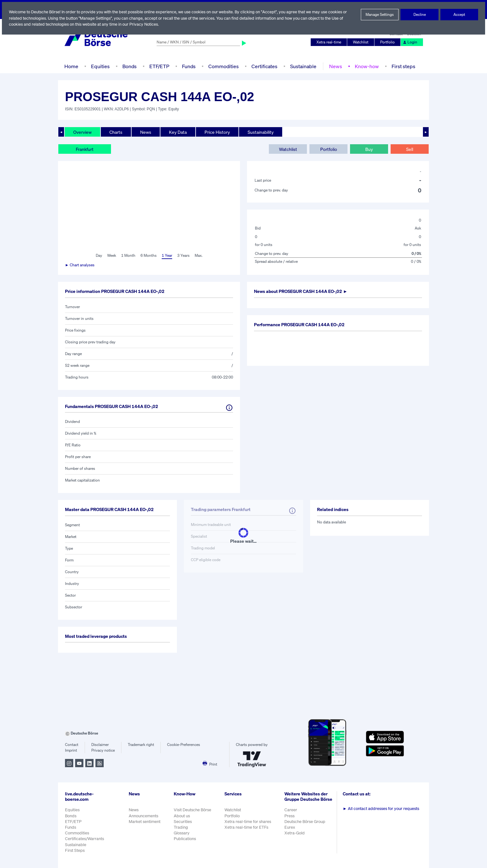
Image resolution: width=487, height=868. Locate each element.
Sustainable (302, 66)
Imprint (71, 750)
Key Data (179, 132)
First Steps (75, 850)
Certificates (264, 66)
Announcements (144, 816)
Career (291, 813)
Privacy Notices (146, 24)
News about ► (303, 291)
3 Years (183, 256)
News (334, 66)
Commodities (223, 66)
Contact (71, 745)
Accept (459, 15)
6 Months (148, 256)
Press (290, 819)
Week (112, 256)
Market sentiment (145, 822)
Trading (181, 827)
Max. (199, 256)
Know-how (365, 66)
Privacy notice (103, 750)
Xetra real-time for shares (248, 822)
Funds (189, 66)
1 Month (128, 256)
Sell (409, 149)
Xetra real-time (330, 42)
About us (182, 816)
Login (410, 42)
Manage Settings (380, 15)
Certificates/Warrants (84, 839)
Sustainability (261, 132)
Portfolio (388, 42)
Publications (185, 839)
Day (98, 256)
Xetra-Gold (295, 836)
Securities (183, 822)
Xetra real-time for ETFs (247, 827)
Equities (100, 66)
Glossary (182, 833)
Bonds (129, 66)
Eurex (290, 830)
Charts (116, 132)
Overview (82, 132)
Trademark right (141, 745)
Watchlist (362, 42)
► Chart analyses (80, 265)
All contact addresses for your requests (382, 809)
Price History (218, 132)
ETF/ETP (159, 66)
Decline (419, 15)
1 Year (166, 256)
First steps (402, 66)
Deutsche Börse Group (306, 825)
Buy (369, 149)
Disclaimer (100, 745)
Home (71, 66)
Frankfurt (85, 149)
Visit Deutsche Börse (193, 810)
